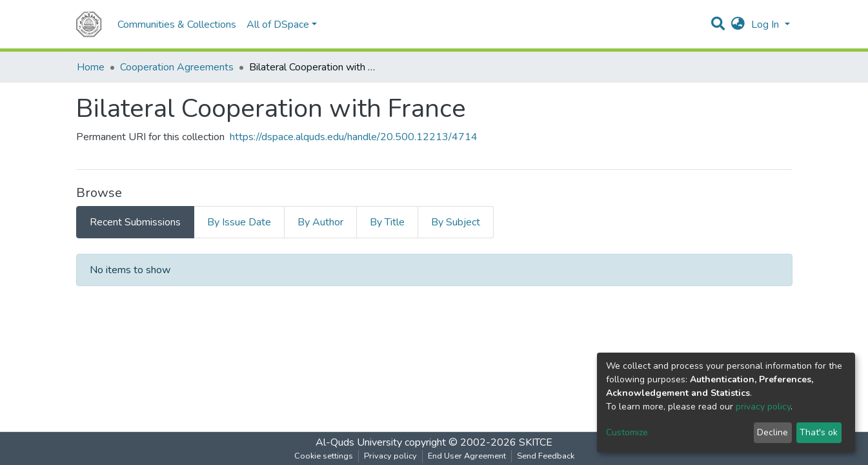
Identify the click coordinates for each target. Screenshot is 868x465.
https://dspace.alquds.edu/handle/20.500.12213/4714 (354, 137)
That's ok (819, 432)
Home (91, 67)
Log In (766, 25)
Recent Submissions (135, 222)
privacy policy (763, 407)
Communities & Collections (177, 25)
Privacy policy (390, 456)
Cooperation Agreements (177, 67)
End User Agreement (467, 456)
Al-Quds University (359, 442)
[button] (738, 25)
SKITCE (536, 442)
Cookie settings (324, 456)
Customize (627, 432)
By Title (387, 222)
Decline (772, 432)
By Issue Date (239, 222)
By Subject (456, 222)
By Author (320, 222)
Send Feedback (546, 456)
